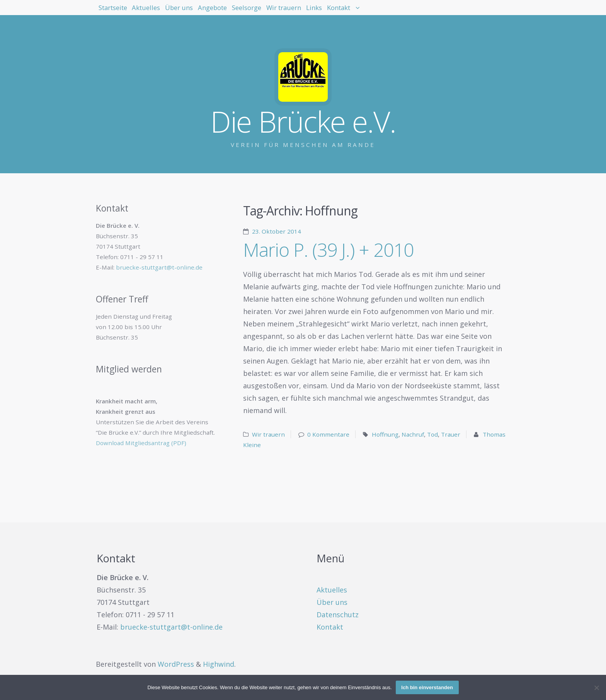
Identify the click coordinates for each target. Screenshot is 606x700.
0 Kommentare (328, 434)
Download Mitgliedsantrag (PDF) (141, 443)
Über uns (214, 12)
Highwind (219, 664)
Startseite (120, 12)
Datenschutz (338, 615)
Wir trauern (361, 12)
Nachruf (413, 434)
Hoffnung (385, 434)
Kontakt (443, 12)
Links (405, 12)
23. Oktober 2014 (277, 231)
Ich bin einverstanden (427, 687)
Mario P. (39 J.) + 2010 (328, 250)
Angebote (262, 12)
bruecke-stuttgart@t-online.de (159, 267)
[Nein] (596, 688)
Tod (432, 434)
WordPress (176, 664)
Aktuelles (168, 12)
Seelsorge (310, 12)
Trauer (451, 434)
